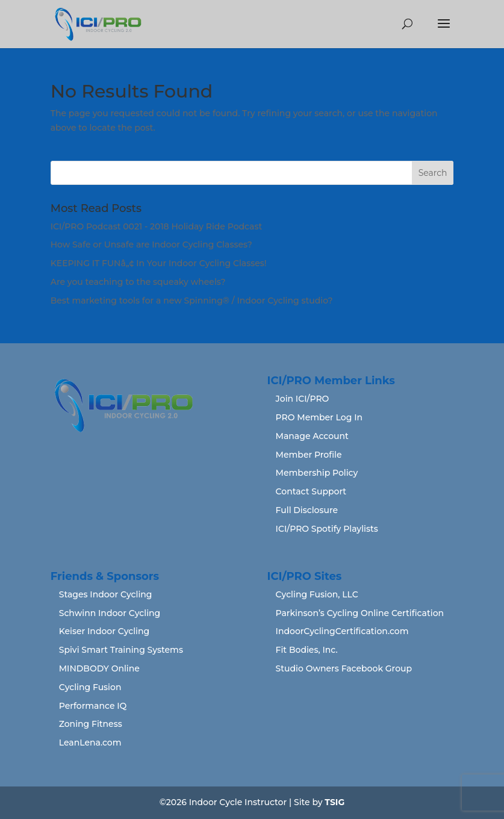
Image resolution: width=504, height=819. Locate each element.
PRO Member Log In (319, 417)
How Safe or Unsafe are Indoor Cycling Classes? (151, 244)
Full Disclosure (307, 510)
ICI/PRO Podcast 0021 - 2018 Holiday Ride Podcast (157, 226)
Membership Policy (317, 473)
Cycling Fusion (90, 687)
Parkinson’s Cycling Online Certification (360, 613)
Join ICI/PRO (303, 399)
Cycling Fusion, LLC (317, 594)
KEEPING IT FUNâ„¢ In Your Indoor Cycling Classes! (159, 263)
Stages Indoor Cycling (106, 594)
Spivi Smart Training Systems (121, 650)
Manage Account (312, 436)
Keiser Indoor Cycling (104, 631)
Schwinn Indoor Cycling (110, 613)
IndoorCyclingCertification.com (342, 631)
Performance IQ (93, 706)
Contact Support (311, 491)
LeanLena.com (90, 743)
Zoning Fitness (91, 724)
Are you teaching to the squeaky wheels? (138, 282)
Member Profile (309, 455)
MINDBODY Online (99, 668)
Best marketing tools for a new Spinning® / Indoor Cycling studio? (192, 301)
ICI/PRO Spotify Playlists (327, 529)
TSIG (334, 802)
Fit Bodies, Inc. (307, 650)
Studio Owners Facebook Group (344, 668)
